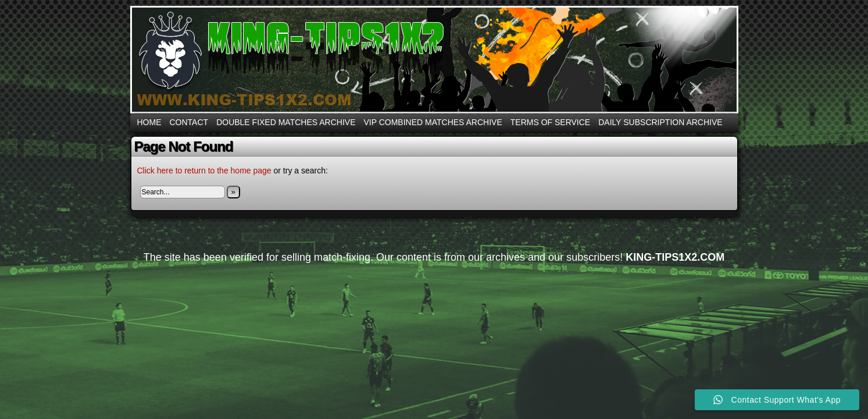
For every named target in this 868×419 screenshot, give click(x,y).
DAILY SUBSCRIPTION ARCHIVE (660, 122)
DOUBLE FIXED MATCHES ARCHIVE (286, 122)
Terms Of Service (550, 122)
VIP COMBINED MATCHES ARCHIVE (433, 122)
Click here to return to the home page (204, 171)
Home (149, 122)
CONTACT (189, 122)
